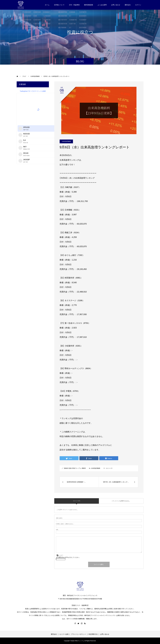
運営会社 (128, 5)
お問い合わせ (116, 5)
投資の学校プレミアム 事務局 (77, 468)
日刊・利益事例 (74, 5)
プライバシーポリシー (79, 634)
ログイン (138, 5)
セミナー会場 (64, 634)
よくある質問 (102, 5)
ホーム (47, 5)
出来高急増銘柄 (66, 141)
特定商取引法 (93, 634)
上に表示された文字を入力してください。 (68, 557)
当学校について (59, 5)
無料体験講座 (89, 5)
